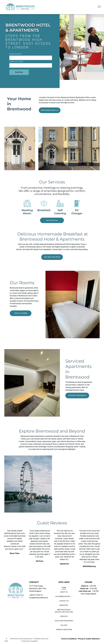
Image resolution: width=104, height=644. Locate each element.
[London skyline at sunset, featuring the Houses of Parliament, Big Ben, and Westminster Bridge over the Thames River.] (77, 469)
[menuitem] (64, 588)
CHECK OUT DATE (16, 62)
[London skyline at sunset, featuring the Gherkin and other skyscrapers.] (77, 499)
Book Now (19, 72)
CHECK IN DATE (15, 54)
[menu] (99, 7)
